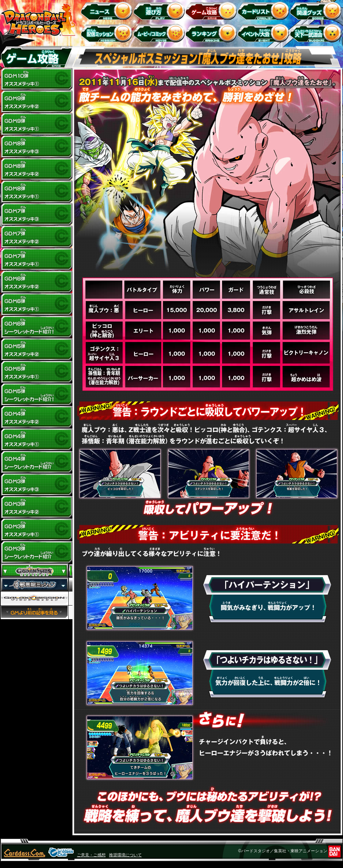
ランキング (212, 33)
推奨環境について (125, 855)
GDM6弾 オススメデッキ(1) (37, 304)
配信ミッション (108, 33)
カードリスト (265, 10)
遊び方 (160, 10)
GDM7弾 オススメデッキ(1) (37, 259)
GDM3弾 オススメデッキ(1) (37, 530)
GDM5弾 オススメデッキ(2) (37, 350)
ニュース (108, 10)
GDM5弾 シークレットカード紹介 (37, 395)
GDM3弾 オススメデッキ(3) (37, 485)
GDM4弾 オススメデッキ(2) (37, 417)
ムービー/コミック (160, 33)
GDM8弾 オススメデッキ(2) (37, 169)
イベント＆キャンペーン (265, 33)
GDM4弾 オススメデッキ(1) (37, 440)
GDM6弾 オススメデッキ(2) (37, 282)
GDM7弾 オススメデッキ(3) (37, 214)
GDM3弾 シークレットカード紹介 (37, 552)
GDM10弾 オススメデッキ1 (37, 79)
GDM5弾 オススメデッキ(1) (37, 372)
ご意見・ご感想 (91, 855)
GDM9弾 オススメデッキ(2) (37, 102)
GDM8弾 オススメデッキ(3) (37, 147)
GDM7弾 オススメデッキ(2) (37, 237)
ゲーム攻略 (212, 10)
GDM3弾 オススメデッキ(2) (37, 507)
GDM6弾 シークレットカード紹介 (37, 327)
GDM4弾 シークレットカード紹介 (37, 462)
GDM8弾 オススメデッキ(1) (37, 192)
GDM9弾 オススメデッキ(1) (37, 124)
